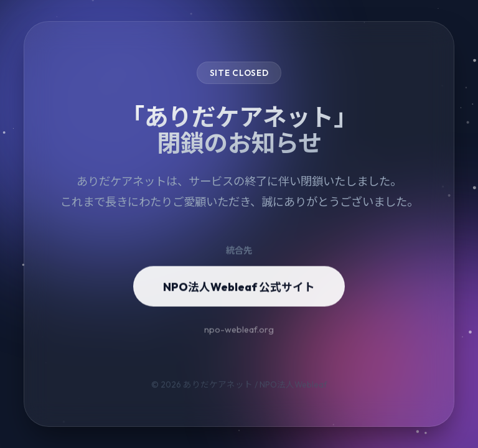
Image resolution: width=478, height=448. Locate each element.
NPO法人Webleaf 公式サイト (239, 292)
